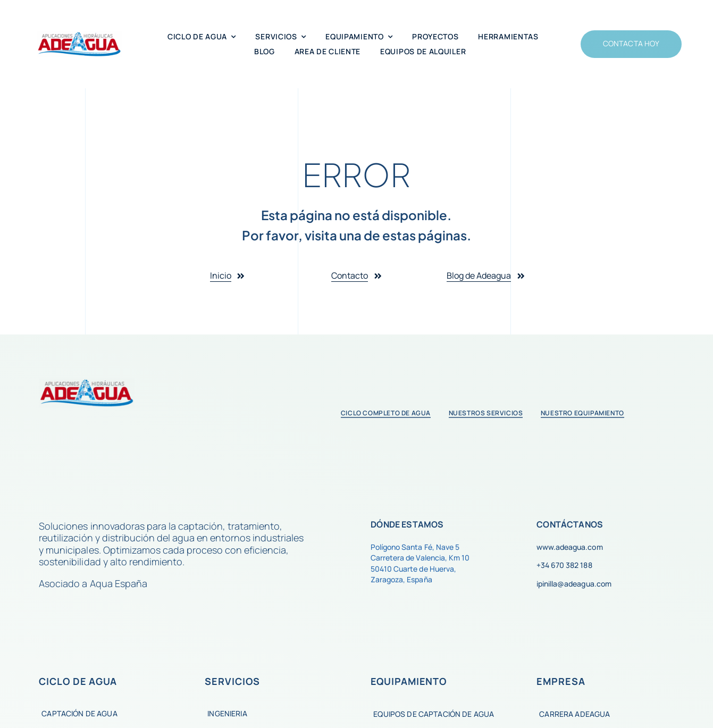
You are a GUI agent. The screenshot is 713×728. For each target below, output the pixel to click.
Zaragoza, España (401, 579)
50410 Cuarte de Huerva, (413, 569)
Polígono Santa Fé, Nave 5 (415, 547)
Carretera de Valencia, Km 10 (420, 558)
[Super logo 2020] (79, 36)
